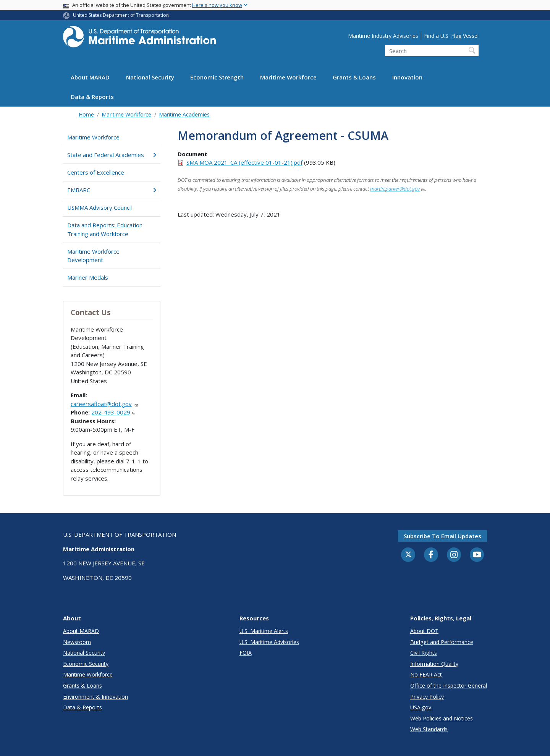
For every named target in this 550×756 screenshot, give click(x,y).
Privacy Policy (427, 697)
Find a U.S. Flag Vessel (451, 36)
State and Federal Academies (112, 155)
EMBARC (112, 190)
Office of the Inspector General (449, 686)
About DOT (424, 631)
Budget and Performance (442, 642)
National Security (150, 77)
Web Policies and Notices (442, 718)
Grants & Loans (354, 77)
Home (86, 114)
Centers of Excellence (96, 172)
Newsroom (77, 642)
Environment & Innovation (95, 697)
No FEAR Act (426, 674)
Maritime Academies (184, 114)
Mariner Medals (88, 277)
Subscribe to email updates (442, 536)
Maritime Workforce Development (93, 256)
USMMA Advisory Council (99, 207)
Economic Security (86, 664)
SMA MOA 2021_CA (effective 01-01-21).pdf (244, 162)
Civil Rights (424, 653)
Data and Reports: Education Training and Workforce (105, 229)
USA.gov (421, 707)
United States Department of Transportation (121, 15)
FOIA (246, 653)
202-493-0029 (113, 412)
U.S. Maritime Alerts (264, 631)
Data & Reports (92, 97)
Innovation (407, 77)
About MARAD (90, 77)
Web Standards (429, 729)
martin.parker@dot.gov (398, 189)
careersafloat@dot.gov (105, 404)
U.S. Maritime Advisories (269, 642)
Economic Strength (217, 77)
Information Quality (434, 664)
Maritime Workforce (288, 77)
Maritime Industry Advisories (383, 36)
